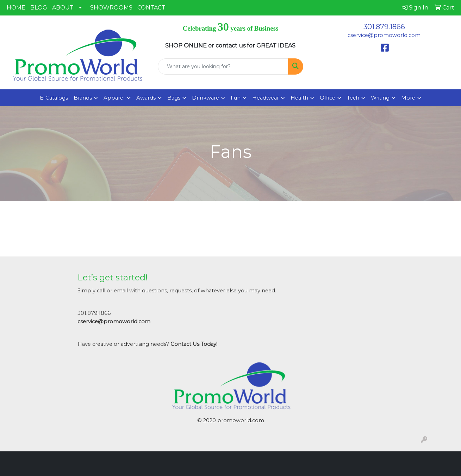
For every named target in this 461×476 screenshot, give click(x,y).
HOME (16, 8)
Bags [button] (174, 98)
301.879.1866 (384, 27)
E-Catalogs (54, 98)
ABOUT (63, 8)
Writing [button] (380, 98)
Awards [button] (146, 98)
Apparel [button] (114, 98)
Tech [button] (353, 98)
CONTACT (151, 8)
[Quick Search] (223, 66)
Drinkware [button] (205, 98)
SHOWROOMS (111, 8)
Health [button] (299, 98)
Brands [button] (83, 98)
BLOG (39, 8)
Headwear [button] (266, 98)
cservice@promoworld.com (384, 35)
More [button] (408, 98)
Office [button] (328, 98)
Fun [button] (236, 98)
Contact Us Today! (194, 344)
